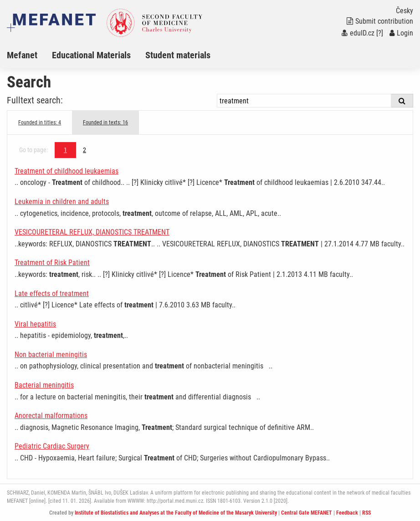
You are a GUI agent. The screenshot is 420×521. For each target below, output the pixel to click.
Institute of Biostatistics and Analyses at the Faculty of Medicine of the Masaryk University (176, 513)
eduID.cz (358, 33)
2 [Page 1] (85, 150)
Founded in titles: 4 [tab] (40, 123)
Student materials (178, 55)
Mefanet (22, 55)
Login (401, 33)
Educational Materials (91, 55)
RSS (366, 513)
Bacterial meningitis (44, 385)
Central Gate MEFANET (307, 513)
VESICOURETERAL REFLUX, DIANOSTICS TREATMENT (92, 232)
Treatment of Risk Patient (52, 263)
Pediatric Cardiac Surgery (52, 446)
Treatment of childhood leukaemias (67, 171)
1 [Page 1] (65, 150)
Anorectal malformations (51, 416)
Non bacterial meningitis (51, 355)
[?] (380, 33)
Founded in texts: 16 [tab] (105, 123)
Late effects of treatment (52, 294)
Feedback (347, 513)
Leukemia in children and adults (62, 202)
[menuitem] (29, 55)
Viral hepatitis (35, 324)
